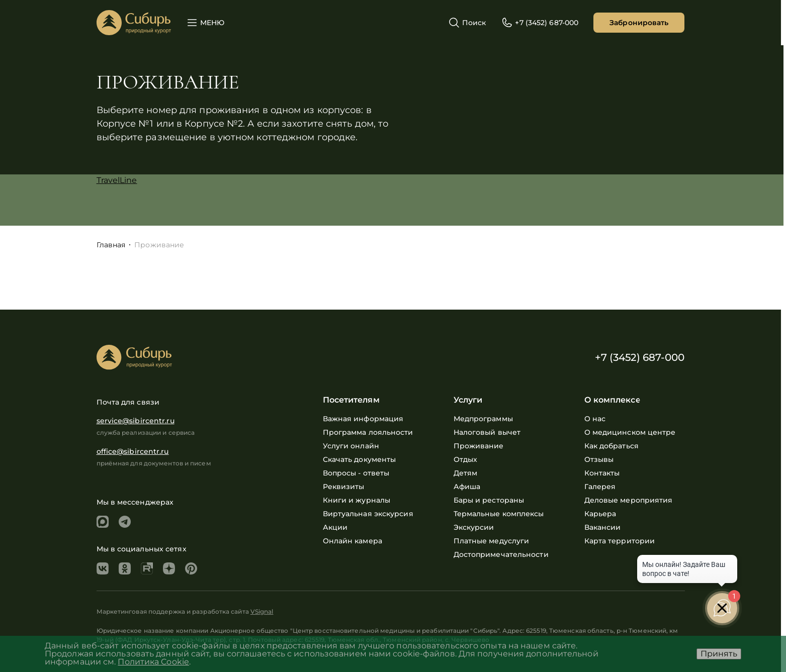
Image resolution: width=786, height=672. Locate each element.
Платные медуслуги (492, 541)
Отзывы (599, 459)
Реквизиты (344, 487)
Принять (719, 654)
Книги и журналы (357, 500)
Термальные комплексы (499, 514)
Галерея (600, 487)
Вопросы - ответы (356, 473)
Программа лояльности (368, 432)
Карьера (600, 514)
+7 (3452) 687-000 (640, 357)
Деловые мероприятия (629, 500)
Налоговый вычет (487, 432)
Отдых (466, 459)
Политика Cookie (153, 662)
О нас (595, 419)
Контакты (602, 473)
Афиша (467, 487)
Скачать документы (360, 459)
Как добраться (612, 446)
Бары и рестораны (489, 500)
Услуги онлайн (351, 446)
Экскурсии (474, 527)
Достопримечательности (501, 554)
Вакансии (603, 527)
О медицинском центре (630, 432)
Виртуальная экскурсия (368, 514)
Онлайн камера (353, 541)
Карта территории (620, 541)
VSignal (262, 611)
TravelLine (117, 180)
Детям (466, 473)
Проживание (479, 446)
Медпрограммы (483, 419)
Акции (335, 527)
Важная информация (363, 419)
